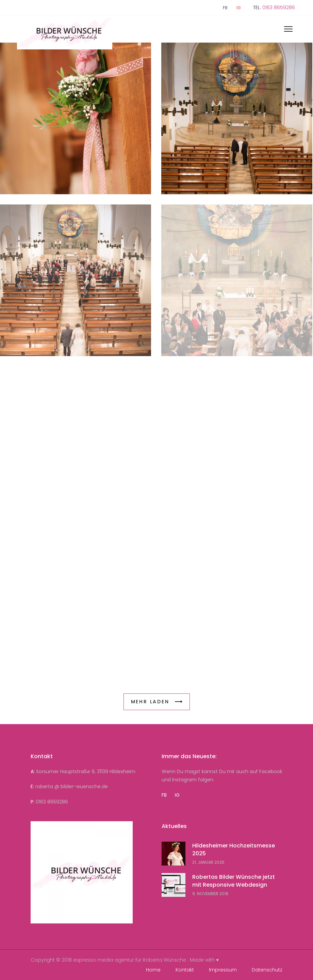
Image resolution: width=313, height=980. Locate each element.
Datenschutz (267, 970)
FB (225, 8)
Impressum (223, 970)
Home (153, 970)
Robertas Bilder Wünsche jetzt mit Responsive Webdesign (234, 881)
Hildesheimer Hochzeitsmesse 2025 (234, 849)
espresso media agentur (104, 960)
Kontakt (185, 970)
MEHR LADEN (157, 702)
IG (239, 8)
